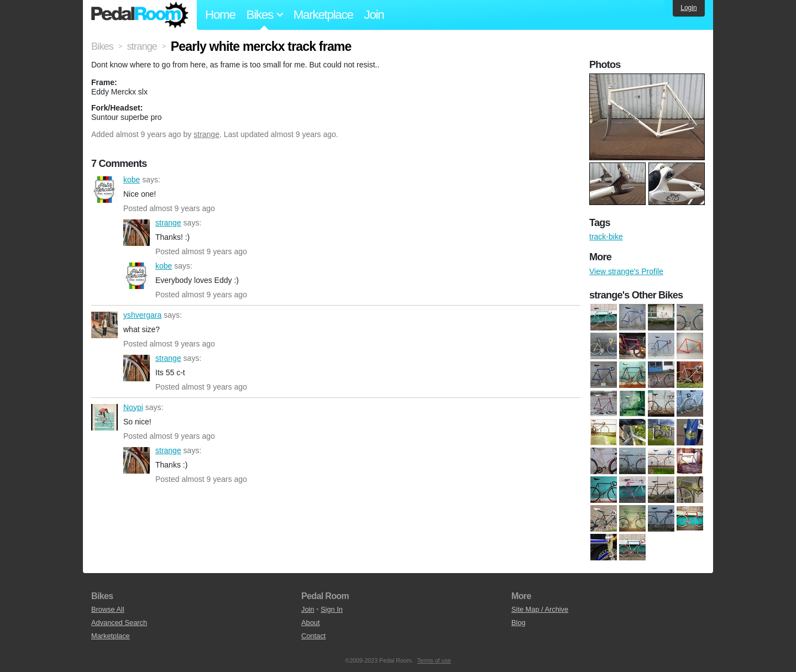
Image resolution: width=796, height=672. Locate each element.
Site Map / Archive (540, 609)
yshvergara (104, 325)
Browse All (108, 609)
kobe (104, 190)
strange (206, 134)
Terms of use (434, 660)
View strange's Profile (626, 271)
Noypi (104, 417)
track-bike (606, 237)
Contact (313, 636)
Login (688, 8)
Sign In (332, 609)
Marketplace (323, 15)
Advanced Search (119, 623)
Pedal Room (140, 15)
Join (374, 15)
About (310, 623)
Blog (519, 623)
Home (220, 15)
